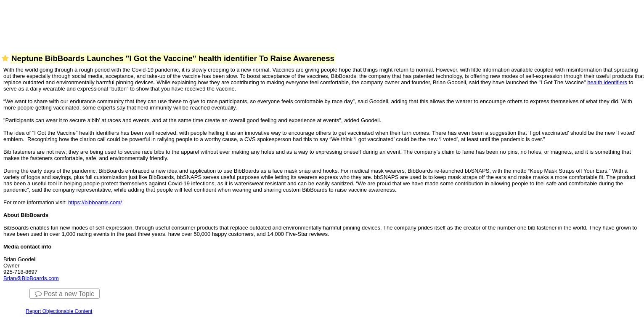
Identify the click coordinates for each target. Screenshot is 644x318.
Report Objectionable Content (59, 311)
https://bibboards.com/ (95, 202)
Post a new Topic (65, 294)
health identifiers (607, 82)
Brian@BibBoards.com (31, 278)
